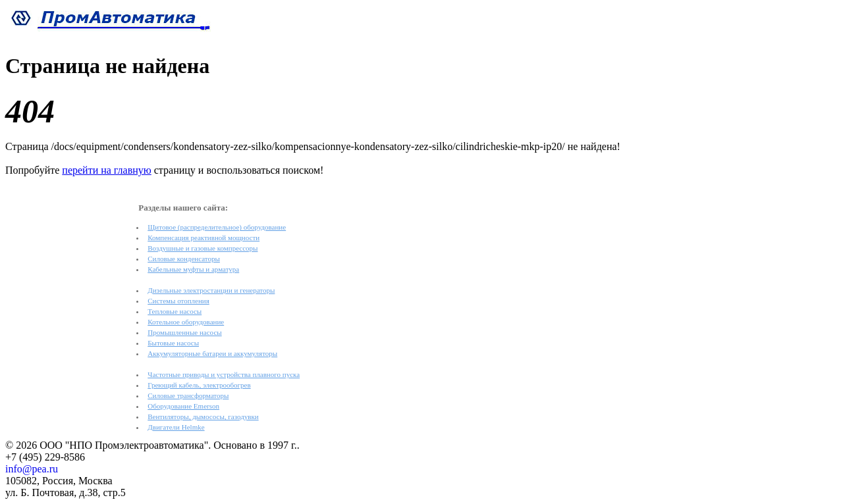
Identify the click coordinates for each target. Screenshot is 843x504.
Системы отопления (178, 301)
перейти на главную (106, 170)
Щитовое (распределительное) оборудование (217, 227)
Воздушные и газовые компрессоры (203, 248)
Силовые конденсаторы (184, 259)
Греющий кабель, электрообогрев (199, 385)
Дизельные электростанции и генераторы (211, 290)
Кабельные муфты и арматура (193, 269)
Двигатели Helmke (176, 427)
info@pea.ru (32, 469)
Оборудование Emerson (183, 406)
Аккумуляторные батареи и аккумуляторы (212, 353)
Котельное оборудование (186, 322)
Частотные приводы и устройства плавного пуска (224, 374)
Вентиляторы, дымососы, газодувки (203, 416)
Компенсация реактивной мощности (204, 238)
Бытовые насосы (173, 343)
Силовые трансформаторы (188, 395)
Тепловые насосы (175, 311)
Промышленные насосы (184, 332)
